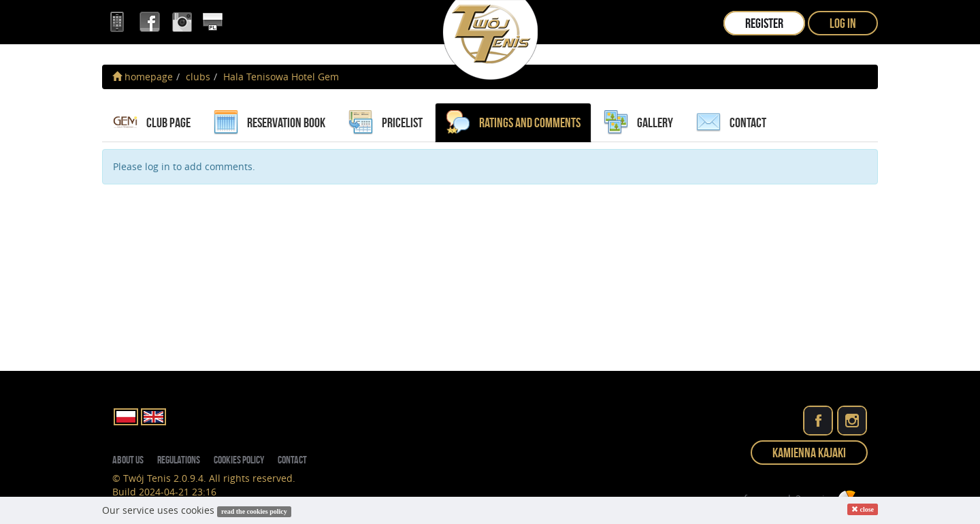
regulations (179, 460)
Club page (152, 122)
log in (843, 23)
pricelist (386, 122)
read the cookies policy (254, 511)
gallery (638, 122)
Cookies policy (239, 460)
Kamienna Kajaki (809, 453)
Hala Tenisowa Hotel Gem (281, 77)
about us (128, 460)
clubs (198, 77)
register (764, 23)
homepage (143, 77)
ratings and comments (513, 122)
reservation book (269, 122)
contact (731, 122)
